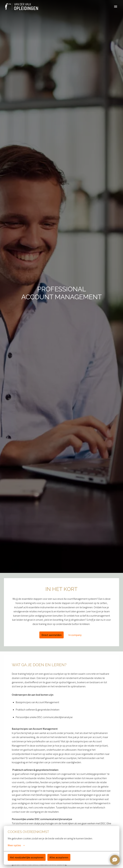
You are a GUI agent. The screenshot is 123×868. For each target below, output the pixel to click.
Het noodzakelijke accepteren (27, 857)
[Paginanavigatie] (116, 7)
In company (75, 635)
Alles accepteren (59, 857)
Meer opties (16, 845)
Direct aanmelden (51, 635)
